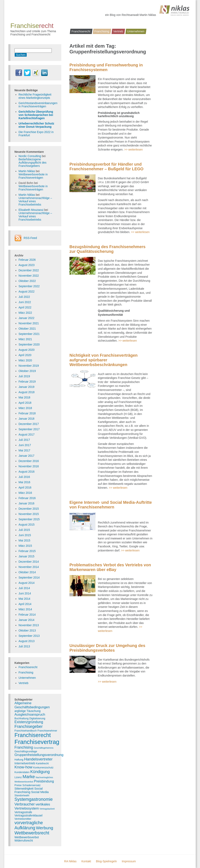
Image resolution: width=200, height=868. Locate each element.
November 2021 (29, 323)
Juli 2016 (24, 477)
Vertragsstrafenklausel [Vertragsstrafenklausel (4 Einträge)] (28, 815)
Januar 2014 (26, 620)
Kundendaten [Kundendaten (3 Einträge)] (22, 772)
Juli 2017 (24, 440)
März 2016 (25, 493)
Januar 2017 (26, 456)
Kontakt (86, 861)
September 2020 (29, 344)
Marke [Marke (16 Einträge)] (29, 777)
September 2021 (29, 334)
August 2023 (27, 265)
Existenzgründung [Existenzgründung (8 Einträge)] (29, 722)
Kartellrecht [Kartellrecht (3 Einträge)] (42, 763)
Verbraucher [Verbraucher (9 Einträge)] (25, 804)
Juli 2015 (24, 530)
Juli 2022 (24, 297)
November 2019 (29, 366)
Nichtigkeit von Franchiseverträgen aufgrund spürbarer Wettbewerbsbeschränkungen (104, 360)
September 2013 (29, 636)
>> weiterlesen (134, 150)
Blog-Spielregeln (106, 861)
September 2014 (29, 578)
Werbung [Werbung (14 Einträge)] (45, 828)
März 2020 (25, 360)
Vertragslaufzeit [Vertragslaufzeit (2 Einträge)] (47, 809)
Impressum (129, 861)
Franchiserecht (81, 31)
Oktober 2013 (27, 630)
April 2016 (25, 487)
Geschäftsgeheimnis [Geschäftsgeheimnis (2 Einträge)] (44, 748)
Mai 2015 (24, 540)
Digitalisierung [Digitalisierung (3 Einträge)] (37, 718)
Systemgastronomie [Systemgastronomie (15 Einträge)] (34, 799)
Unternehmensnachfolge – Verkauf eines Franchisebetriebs (35, 201)
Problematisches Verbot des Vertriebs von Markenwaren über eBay (110, 567)
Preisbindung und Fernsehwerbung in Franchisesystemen (106, 67)
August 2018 (27, 392)
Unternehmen (136, 31)
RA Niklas (70, 861)
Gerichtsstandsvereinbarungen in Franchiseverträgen (38, 105)
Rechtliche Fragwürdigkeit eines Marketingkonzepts (35, 96)
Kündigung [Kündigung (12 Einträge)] (40, 772)
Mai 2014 (24, 599)
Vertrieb (118, 31)
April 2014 (25, 604)
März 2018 (25, 408)
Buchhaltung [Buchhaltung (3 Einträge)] (21, 718)
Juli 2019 (24, 376)
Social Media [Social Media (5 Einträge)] (40, 792)
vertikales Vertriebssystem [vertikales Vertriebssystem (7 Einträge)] (32, 806)
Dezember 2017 (29, 424)
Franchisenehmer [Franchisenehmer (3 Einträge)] (47, 731)
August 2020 (27, 350)
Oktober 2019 (27, 371)
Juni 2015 (25, 535)
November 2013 (29, 625)
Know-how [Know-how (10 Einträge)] (23, 767)
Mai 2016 (24, 482)
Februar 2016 (27, 498)
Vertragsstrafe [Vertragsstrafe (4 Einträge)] (23, 812)
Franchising (102, 31)
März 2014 (25, 609)
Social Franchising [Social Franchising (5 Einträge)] (29, 790)
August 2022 (27, 292)
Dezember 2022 (29, 270)
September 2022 (29, 286)
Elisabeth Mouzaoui (31, 210)
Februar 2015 (27, 551)
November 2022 (29, 276)
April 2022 (25, 307)
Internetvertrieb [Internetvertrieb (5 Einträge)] (25, 763)
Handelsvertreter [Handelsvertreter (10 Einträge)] (38, 759)
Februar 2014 (27, 615)
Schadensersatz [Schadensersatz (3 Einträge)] (31, 785)
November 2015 (29, 514)
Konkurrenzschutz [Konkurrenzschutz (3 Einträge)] (43, 768)
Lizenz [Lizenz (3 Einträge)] (18, 777)
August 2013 (27, 641)
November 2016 (29, 466)
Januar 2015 (26, 556)
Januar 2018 (26, 419)
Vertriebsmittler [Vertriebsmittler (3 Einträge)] (23, 819)
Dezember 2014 (29, 562)
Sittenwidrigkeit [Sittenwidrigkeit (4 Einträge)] (24, 789)
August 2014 (27, 583)
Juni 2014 (25, 593)
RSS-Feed (30, 238)
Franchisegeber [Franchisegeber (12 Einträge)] (29, 726)
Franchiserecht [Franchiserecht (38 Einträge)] (33, 735)
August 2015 (27, 525)
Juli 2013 (24, 646)
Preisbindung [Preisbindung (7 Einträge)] (44, 781)
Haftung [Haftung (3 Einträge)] (19, 760)
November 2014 (29, 567)
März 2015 (25, 546)
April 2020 (25, 355)
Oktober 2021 (27, 329)
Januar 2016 (26, 503)
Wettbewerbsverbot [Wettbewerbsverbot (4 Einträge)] (27, 837)
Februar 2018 (27, 413)
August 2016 (27, 472)
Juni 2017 (25, 445)
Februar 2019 (27, 382)
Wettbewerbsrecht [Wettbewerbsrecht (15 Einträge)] (32, 833)
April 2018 (25, 403)
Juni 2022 (25, 302)
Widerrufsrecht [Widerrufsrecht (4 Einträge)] (24, 840)
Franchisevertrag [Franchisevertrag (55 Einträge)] (37, 742)
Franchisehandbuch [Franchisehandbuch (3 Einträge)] (26, 731)
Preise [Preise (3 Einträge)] (18, 785)
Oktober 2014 (27, 572)
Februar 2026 (27, 260)
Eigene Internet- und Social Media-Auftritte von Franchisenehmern (111, 505)
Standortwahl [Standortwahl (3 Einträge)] (22, 795)
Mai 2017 (24, 450)
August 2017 (27, 435)
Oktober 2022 (27, 281)
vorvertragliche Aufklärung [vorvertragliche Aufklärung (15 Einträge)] (29, 825)
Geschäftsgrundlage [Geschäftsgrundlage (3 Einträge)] (26, 751)
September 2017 (29, 429)
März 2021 (25, 339)
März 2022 (25, 313)
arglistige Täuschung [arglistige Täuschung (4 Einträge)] (27, 711)
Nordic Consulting (30, 156)
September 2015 (29, 519)
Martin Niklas (27, 171)
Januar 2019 (26, 387)
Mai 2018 (24, 397)
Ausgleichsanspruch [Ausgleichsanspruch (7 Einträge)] (30, 715)
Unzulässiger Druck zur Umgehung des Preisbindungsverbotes (107, 648)
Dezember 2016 (29, 461)
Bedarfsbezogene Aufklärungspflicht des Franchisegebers (32, 163)
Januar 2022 (26, 318)
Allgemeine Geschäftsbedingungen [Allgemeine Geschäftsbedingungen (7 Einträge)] (32, 705)
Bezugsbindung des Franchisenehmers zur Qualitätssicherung (107, 249)
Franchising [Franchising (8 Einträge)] (24, 747)
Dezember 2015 (29, 509)
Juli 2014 (24, 588)
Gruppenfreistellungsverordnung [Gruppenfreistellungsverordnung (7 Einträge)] (39, 755)
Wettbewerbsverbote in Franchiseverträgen (33, 176)
